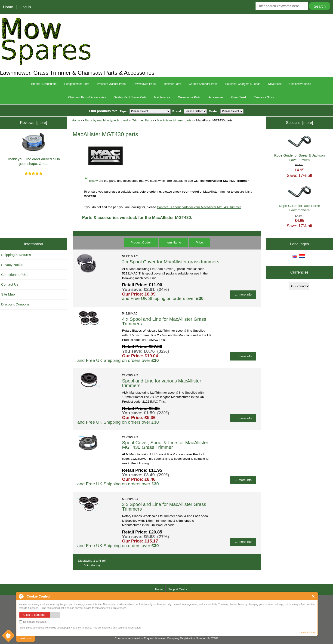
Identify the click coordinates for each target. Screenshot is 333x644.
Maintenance (162, 97)
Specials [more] (300, 123)
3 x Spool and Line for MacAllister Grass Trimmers (164, 507)
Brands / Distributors (44, 84)
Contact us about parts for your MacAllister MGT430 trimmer (199, 207)
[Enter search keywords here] (282, 6)
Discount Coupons (15, 304)
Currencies (300, 272)
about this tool (308, 633)
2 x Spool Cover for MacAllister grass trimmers (171, 262)
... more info (243, 294)
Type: (124, 111)
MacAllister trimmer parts (174, 120)
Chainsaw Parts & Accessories (87, 97)
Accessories (216, 97)
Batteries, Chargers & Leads (243, 84)
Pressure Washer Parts (111, 84)
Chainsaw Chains (300, 84)
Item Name (173, 242)
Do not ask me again (33, 622)
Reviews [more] (34, 123)
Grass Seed (239, 97)
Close (313, 596)
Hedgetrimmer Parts (77, 84)
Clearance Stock (264, 97)
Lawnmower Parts (145, 84)
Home (8, 7)
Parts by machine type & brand (106, 120)
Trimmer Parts (172, 84)
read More (25, 638)
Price (199, 242)
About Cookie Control (21, 596)
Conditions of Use (15, 275)
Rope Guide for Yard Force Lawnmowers (299, 199)
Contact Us (10, 284)
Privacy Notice (12, 265)
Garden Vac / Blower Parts (130, 97)
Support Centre (178, 589)
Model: (214, 111)
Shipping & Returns (16, 255)
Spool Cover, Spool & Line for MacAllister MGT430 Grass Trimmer (165, 445)
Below (91, 181)
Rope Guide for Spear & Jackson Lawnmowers (300, 149)
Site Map (8, 294)
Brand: (177, 111)
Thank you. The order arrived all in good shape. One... (33, 149)
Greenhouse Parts (189, 97)
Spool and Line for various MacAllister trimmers (162, 383)
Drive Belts (275, 84)
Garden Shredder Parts (203, 84)
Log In (26, 7)
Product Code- (141, 242)
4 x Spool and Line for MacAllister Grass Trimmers (164, 321)
